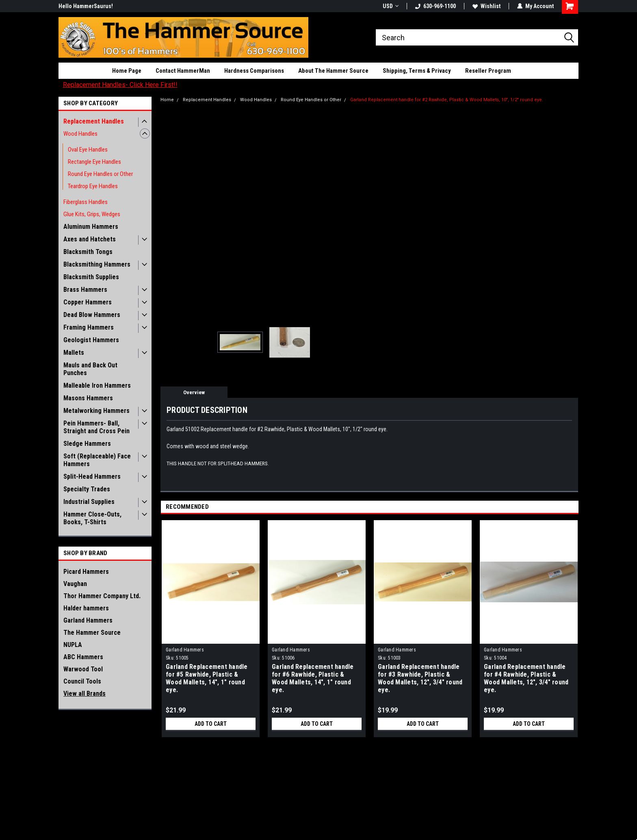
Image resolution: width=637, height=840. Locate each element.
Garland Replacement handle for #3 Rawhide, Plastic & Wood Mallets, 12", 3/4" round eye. (420, 678)
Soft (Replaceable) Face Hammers (97, 460)
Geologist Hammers (91, 340)
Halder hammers (86, 608)
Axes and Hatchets (90, 239)
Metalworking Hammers (96, 411)
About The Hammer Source (333, 71)
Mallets (74, 353)
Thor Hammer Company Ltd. (102, 596)
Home (167, 100)
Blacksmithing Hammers (97, 264)
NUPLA (73, 645)
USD (391, 6)
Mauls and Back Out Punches (90, 369)
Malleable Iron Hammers (97, 385)
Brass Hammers (85, 290)
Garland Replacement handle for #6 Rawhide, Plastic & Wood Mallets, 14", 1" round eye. (313, 678)
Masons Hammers (88, 398)
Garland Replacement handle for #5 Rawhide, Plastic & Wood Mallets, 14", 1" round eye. (207, 678)
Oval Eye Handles (88, 150)
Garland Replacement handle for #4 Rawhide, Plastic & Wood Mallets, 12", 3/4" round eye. (526, 678)
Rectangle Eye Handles (94, 162)
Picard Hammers (86, 572)
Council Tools (82, 681)
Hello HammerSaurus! (86, 6)
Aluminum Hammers (91, 227)
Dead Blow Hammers (92, 315)
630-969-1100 (435, 6)
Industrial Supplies (89, 502)
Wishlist (486, 6)
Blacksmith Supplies (91, 277)
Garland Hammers (88, 620)
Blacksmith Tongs (88, 252)
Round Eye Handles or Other (100, 174)
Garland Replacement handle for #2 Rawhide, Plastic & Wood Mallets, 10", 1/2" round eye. (447, 100)
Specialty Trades (87, 489)
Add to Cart (211, 724)
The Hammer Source (92, 633)
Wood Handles (80, 134)
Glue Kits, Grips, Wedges (92, 214)
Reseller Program (488, 71)
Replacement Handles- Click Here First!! (120, 85)
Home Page (127, 71)
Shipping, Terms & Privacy (417, 71)
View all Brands (84, 693)
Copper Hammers (88, 302)
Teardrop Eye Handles (93, 186)
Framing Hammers (89, 327)
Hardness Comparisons (254, 71)
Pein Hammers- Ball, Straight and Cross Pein (96, 427)
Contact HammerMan (183, 71)
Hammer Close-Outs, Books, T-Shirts (92, 518)
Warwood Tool (83, 669)
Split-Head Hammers (92, 476)
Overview (194, 392)
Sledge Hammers (87, 444)
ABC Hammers (83, 657)
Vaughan (75, 584)
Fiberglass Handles (86, 202)
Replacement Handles (94, 121)
